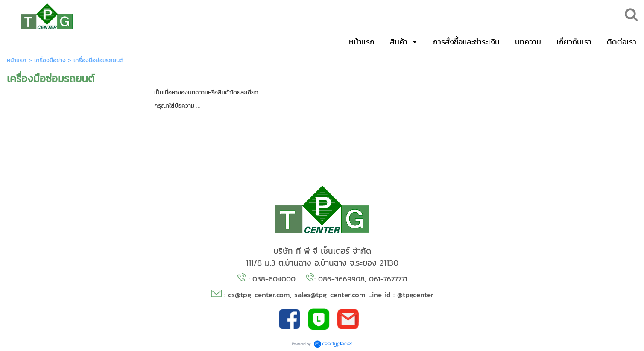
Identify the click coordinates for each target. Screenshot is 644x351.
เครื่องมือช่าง (50, 60)
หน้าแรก (17, 60)
